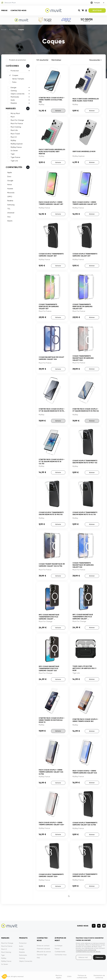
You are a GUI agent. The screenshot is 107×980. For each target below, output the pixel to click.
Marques (10, 108)
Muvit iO (13, 137)
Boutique (12, 30)
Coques (15, 75)
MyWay (13, 140)
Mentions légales (59, 975)
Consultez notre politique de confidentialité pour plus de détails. (88, 949)
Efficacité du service (44, 950)
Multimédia (23, 953)
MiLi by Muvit (15, 113)
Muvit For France (16, 123)
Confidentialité (60, 950)
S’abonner (99, 956)
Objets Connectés (26, 959)
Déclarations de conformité (99, 975)
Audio (12, 100)
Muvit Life (14, 130)
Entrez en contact (43, 944)
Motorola (11, 192)
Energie (13, 87)
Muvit (12, 117)
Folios (14, 82)
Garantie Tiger (42, 953)
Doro (9, 176)
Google (10, 180)
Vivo (9, 216)
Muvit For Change (17, 120)
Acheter (58, 111)
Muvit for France (7, 944)
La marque (59, 944)
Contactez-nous (18, 10)
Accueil (4, 30)
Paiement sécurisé (43, 947)
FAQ (38, 956)
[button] (4, 976)
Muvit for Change (7, 941)
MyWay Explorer (16, 144)
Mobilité (13, 103)
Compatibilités (14, 167)
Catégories (12, 66)
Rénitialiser (56, 60)
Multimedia (14, 97)
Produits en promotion (17, 60)
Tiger (12, 154)
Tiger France (15, 157)
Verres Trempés (18, 79)
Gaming (13, 90)
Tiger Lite (14, 160)
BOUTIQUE (97, 10)
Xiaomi (10, 220)
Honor (9, 184)
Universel (10, 212)
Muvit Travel (15, 133)
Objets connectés (17, 93)
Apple (9, 172)
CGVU (69, 975)
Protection (14, 70)
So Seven (14, 150)
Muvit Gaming (16, 127)
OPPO (9, 196)
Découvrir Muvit (9, 3)
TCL (8, 208)
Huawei (10, 188)
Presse (4, 10)
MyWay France (16, 147)
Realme (10, 200)
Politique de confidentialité (82, 975)
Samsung (11, 204)
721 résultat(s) (42, 60)
